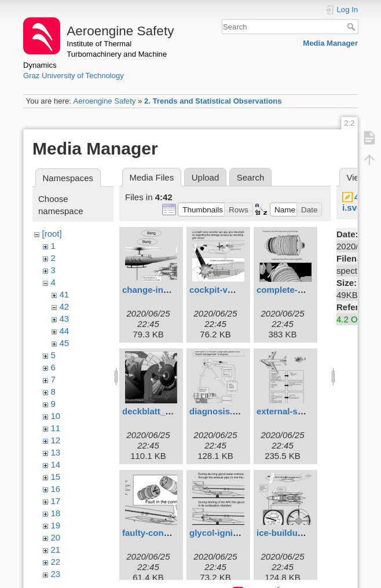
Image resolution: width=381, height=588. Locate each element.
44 (65, 331)
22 (56, 562)
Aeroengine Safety (104, 101)
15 (56, 477)
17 (56, 501)
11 (56, 428)
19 (56, 525)
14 (56, 464)
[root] (52, 234)
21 (56, 550)
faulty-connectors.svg (167, 533)
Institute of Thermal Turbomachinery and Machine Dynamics (95, 54)
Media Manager (330, 43)
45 (65, 343)
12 (56, 440)
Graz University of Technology (74, 76)
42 (65, 306)
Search (352, 27)
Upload (206, 177)
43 (65, 319)
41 (65, 294)
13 (56, 452)
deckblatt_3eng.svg (162, 411)
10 (56, 416)
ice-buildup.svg (288, 533)
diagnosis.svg (218, 411)
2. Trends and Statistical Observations (213, 101)
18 (56, 513)
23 (56, 574)
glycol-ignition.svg (228, 533)
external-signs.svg (295, 411)
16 (56, 489)
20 (56, 537)
